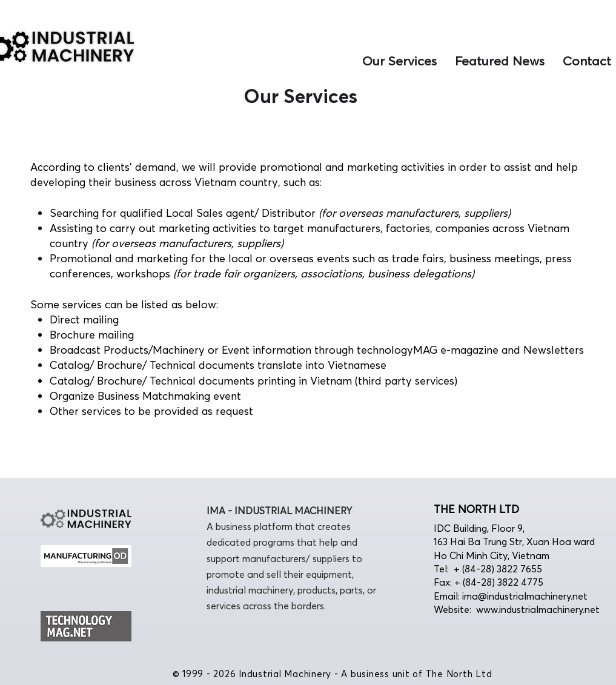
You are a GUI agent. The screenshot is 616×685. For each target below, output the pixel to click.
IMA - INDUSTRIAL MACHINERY (279, 511)
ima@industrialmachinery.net (525, 596)
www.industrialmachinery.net (538, 609)
